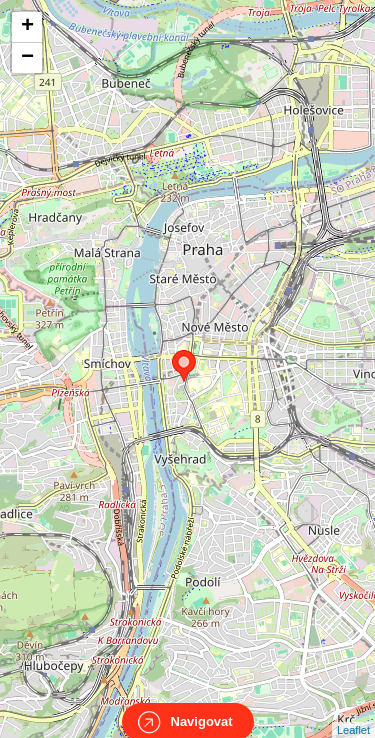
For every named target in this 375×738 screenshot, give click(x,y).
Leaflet (353, 712)
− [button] (27, 58)
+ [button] (27, 27)
